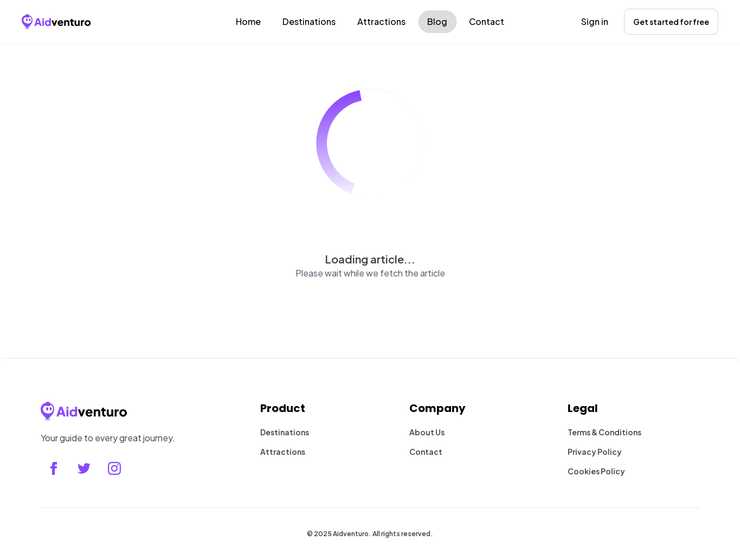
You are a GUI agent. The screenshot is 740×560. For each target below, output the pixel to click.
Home (248, 21)
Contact (487, 21)
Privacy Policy (595, 452)
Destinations (309, 21)
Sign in (595, 21)
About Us (427, 432)
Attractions (381, 21)
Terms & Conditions (604, 432)
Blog (437, 21)
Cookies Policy (596, 471)
